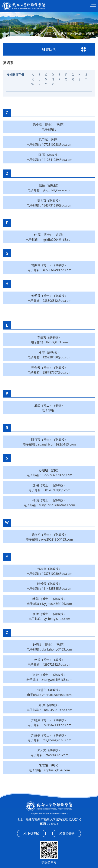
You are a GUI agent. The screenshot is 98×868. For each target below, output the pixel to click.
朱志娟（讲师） (49, 765)
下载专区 (31, 834)
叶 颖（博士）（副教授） (49, 599)
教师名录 (76, 34)
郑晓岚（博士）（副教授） (49, 720)
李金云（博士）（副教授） (49, 367)
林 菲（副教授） (49, 352)
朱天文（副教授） (49, 750)
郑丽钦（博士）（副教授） (49, 735)
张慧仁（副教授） (49, 690)
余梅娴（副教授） (49, 569)
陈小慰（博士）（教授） (49, 125)
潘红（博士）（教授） (49, 405)
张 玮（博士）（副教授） (49, 675)
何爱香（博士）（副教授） (49, 296)
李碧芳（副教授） (49, 337)
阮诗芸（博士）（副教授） (49, 439)
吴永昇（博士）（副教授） (49, 535)
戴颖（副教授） (49, 185)
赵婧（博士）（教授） (49, 660)
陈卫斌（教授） (49, 140)
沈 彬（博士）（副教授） (49, 485)
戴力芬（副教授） (49, 200)
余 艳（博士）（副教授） (49, 614)
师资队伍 (61, 34)
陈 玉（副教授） (49, 155)
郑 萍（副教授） (49, 705)
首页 (48, 34)
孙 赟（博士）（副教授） (49, 500)
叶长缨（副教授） (49, 584)
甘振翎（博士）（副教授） (49, 265)
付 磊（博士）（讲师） (49, 235)
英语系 (90, 34)
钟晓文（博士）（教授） (49, 644)
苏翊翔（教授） (49, 470)
